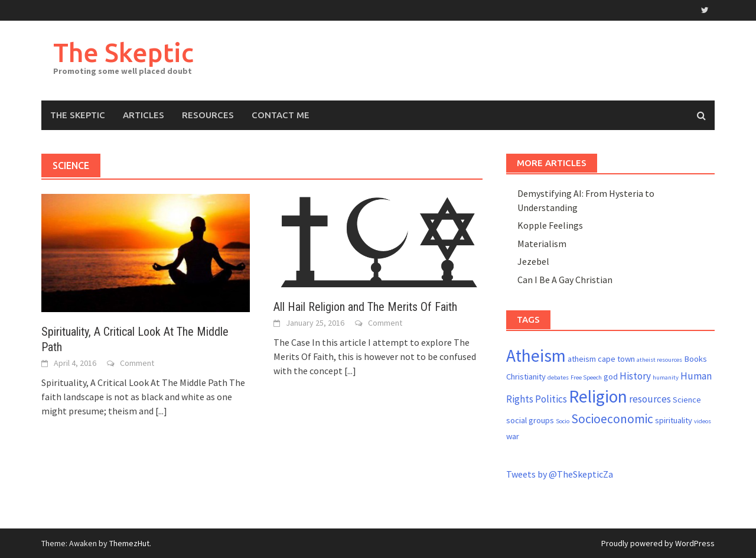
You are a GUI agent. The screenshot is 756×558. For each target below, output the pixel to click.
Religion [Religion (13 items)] (598, 396)
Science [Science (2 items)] (687, 400)
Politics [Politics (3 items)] (551, 399)
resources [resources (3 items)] (650, 399)
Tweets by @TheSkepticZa (560, 474)
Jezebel (533, 261)
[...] (161, 411)
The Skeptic (123, 52)
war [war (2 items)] (513, 436)
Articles (144, 115)
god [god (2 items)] (611, 377)
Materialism (542, 244)
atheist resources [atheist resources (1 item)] (659, 360)
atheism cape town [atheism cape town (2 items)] (601, 359)
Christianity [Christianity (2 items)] (526, 377)
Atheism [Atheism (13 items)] (536, 356)
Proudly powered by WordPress (658, 543)
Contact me (281, 115)
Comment (137, 363)
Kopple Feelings (550, 225)
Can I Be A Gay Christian (565, 280)
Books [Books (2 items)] (695, 359)
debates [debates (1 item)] (558, 377)
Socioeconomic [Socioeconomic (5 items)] (612, 419)
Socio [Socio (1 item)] (563, 421)
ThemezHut (129, 543)
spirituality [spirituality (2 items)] (674, 420)
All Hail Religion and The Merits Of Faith (365, 307)
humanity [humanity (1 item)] (666, 377)
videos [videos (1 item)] (703, 421)
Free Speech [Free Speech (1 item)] (586, 377)
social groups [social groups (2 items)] (530, 420)
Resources (208, 115)
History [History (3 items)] (635, 376)
